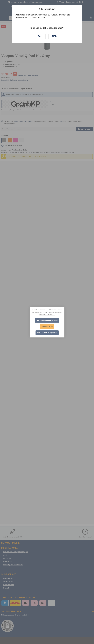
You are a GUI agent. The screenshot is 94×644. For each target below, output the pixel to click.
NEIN (55, 36)
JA (39, 36)
